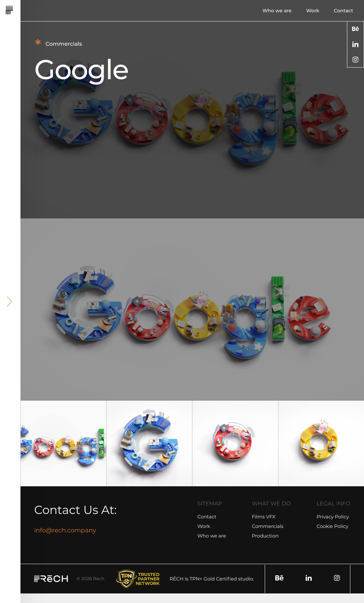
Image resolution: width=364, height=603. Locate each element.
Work (313, 11)
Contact (344, 11)
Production (265, 536)
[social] (355, 29)
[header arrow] (10, 302)
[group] (63, 444)
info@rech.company (65, 530)
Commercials (268, 526)
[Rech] (28, 10)
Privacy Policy (333, 517)
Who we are (277, 11)
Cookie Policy (332, 526)
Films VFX (264, 517)
